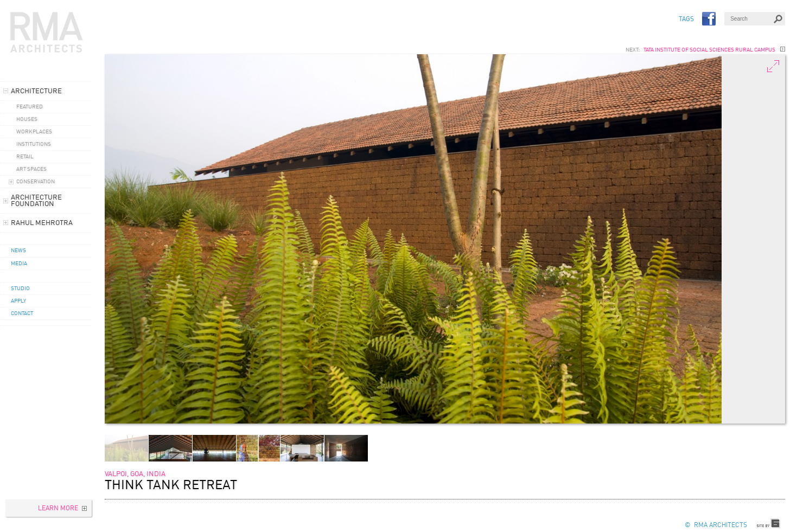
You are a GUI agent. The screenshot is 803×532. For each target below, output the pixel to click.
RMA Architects (47, 33)
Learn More (58, 509)
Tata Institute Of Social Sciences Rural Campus (709, 50)
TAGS (686, 20)
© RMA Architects (716, 525)
